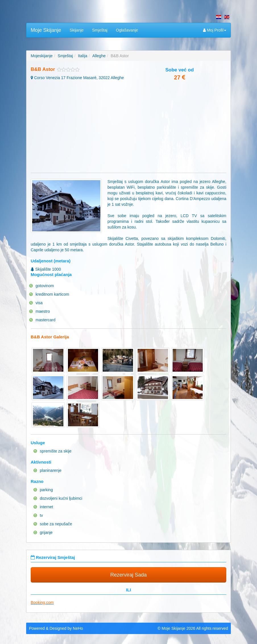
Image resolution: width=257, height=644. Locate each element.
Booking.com (42, 602)
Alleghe (99, 56)
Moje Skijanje (46, 30)
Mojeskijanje (42, 56)
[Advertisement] (128, 127)
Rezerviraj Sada (128, 575)
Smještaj (100, 30)
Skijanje (77, 30)
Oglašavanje (127, 30)
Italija (83, 56)
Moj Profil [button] (215, 30)
